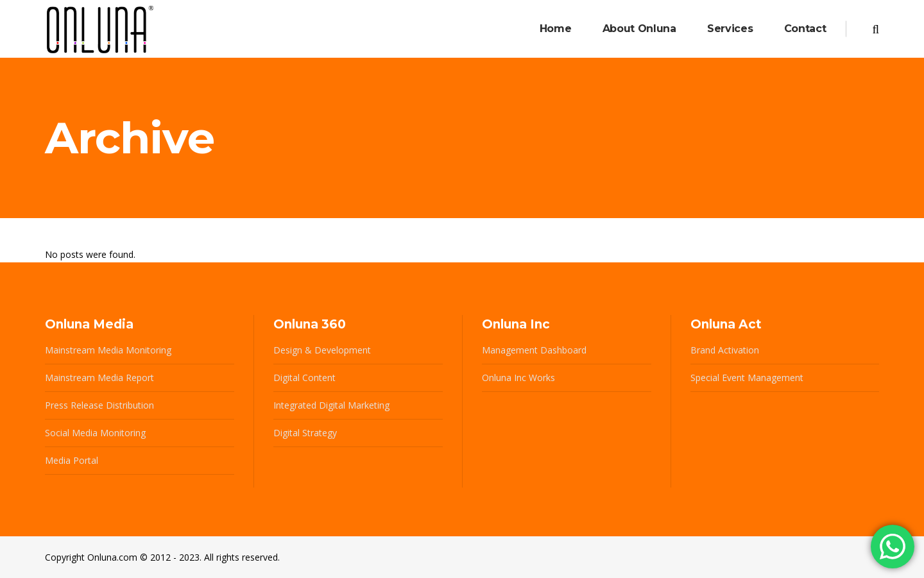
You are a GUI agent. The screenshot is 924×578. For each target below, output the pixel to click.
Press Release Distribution (99, 405)
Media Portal (72, 460)
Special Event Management (747, 378)
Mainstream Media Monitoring (108, 350)
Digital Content (304, 378)
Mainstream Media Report (99, 378)
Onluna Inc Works (518, 378)
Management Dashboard (534, 350)
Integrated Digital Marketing (331, 405)
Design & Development (322, 350)
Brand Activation (725, 350)
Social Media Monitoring (95, 433)
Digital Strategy (305, 433)
